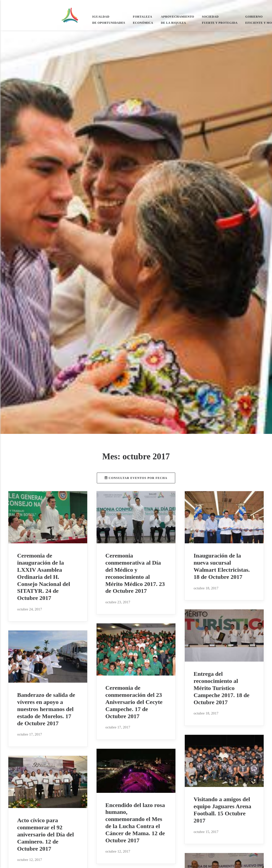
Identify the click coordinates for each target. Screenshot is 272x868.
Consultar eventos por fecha (136, 478)
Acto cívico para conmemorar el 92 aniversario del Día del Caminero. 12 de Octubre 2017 (45, 834)
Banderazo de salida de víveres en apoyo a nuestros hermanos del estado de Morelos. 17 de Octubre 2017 (46, 709)
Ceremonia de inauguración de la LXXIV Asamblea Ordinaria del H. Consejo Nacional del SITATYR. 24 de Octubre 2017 (44, 577)
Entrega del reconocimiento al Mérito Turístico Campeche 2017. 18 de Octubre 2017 (222, 688)
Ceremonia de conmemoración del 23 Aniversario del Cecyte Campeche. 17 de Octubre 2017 (134, 702)
